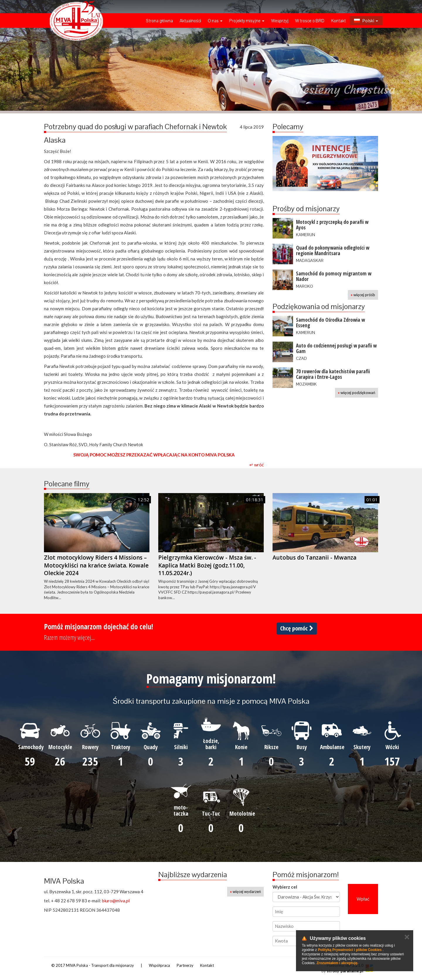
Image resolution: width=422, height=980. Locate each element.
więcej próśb (363, 295)
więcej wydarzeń (245, 892)
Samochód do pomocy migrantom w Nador (334, 276)
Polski (366, 21)
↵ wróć (257, 465)
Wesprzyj (280, 21)
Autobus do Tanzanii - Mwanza (314, 558)
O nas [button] (215, 21)
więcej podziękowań (357, 393)
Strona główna (159, 21)
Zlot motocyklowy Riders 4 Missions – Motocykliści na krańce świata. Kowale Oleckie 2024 (96, 565)
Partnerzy (185, 965)
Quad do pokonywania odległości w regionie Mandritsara (333, 250)
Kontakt (338, 21)
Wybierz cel (285, 887)
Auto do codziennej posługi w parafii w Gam (336, 348)
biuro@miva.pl (116, 901)
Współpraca (159, 965)
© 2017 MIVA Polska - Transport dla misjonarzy (93, 965)
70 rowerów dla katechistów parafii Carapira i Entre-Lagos (333, 374)
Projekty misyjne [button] (247, 21)
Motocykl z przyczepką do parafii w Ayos (332, 225)
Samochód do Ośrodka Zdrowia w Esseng (330, 323)
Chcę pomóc (297, 628)
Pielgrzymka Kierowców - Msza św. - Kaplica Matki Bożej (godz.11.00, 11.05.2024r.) (207, 565)
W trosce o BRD (310, 21)
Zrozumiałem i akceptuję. (337, 963)
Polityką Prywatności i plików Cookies (350, 950)
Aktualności (190, 21)
